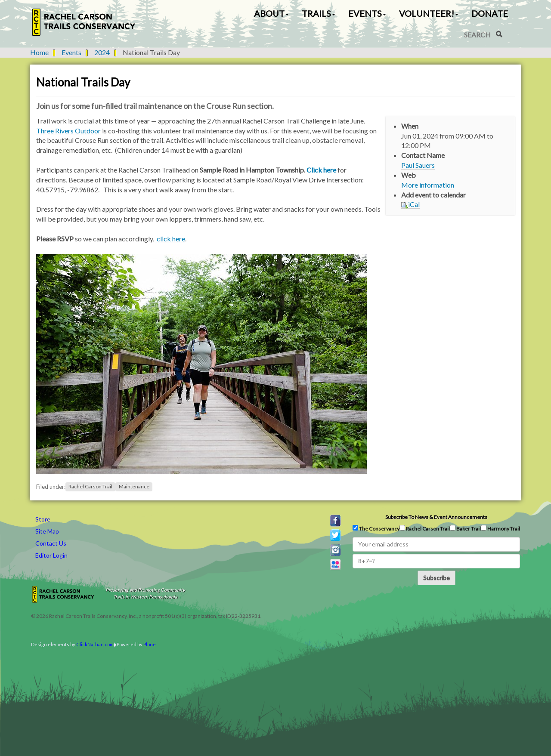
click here (170, 239)
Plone (150, 644)
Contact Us (51, 543)
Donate (490, 13)
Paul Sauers (418, 165)
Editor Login (51, 555)
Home (39, 52)
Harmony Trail (500, 528)
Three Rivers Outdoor (68, 131)
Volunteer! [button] (429, 13)
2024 (102, 52)
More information (428, 185)
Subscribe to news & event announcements (436, 517)
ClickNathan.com (95, 644)
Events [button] (367, 13)
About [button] (271, 13)
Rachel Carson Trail (90, 487)
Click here (321, 170)
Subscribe (436, 578)
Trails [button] (319, 13)
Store (43, 519)
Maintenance (134, 487)
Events (71, 52)
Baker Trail (465, 528)
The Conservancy (376, 528)
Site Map (47, 531)
